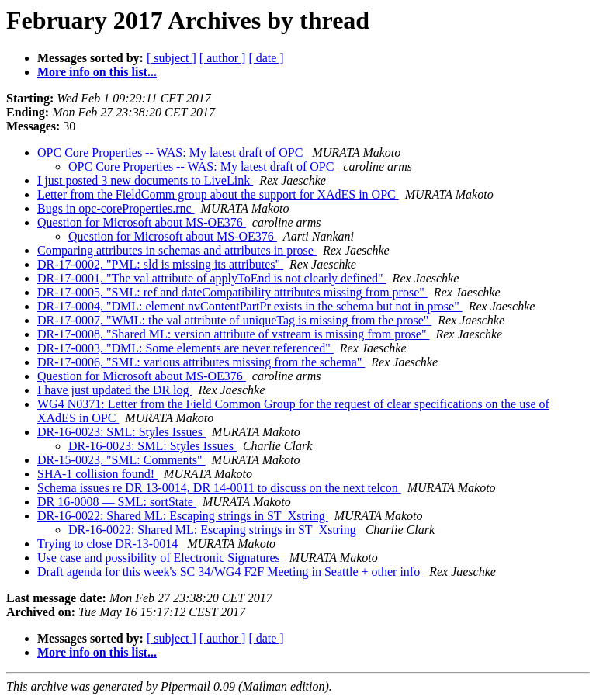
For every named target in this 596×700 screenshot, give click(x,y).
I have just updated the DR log (115, 390)
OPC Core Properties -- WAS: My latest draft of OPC (172, 152)
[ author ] (223, 58)
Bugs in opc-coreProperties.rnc (116, 208)
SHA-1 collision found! (97, 474)
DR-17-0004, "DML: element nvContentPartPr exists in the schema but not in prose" (250, 306)
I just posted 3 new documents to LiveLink (145, 180)
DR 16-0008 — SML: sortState (117, 502)
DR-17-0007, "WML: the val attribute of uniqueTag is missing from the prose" (234, 320)
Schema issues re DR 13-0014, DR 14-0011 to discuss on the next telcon (219, 488)
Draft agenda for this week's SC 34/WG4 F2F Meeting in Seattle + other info (230, 572)
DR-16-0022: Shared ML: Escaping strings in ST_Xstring (183, 516)
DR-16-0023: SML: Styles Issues (121, 432)
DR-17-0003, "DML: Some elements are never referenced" (185, 348)
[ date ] (266, 58)
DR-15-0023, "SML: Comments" (121, 460)
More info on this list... (97, 72)
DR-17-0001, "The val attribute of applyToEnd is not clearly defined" (212, 278)
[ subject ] (172, 58)
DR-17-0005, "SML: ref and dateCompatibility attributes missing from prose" (232, 292)
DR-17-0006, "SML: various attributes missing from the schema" (201, 362)
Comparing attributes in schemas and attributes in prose (177, 250)
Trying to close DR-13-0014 (109, 544)
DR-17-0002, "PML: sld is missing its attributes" (160, 264)
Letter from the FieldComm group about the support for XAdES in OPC (218, 194)
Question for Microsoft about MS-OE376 (142, 222)
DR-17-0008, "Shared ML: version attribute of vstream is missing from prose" (233, 334)
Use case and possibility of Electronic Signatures (160, 558)
